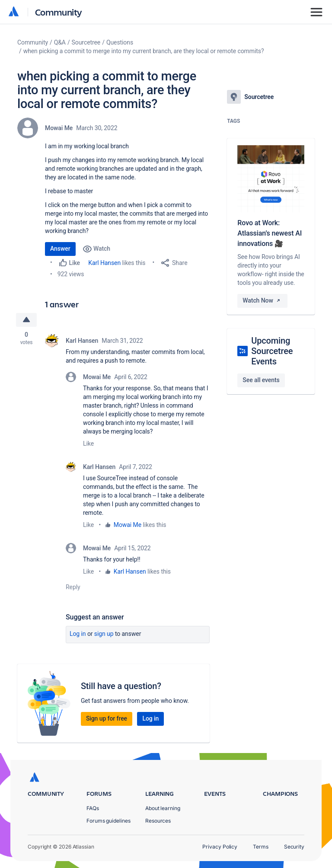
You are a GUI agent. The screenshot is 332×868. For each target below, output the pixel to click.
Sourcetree (86, 42)
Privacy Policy (220, 847)
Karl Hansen (104, 263)
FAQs (93, 808)
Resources (158, 821)
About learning (163, 808)
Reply (73, 587)
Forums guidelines (109, 821)
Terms (261, 847)
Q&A (60, 42)
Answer (60, 249)
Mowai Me (59, 128)
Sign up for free (107, 718)
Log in (78, 634)
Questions (120, 42)
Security (294, 847)
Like (88, 444)
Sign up (104, 634)
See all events (261, 380)
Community (59, 12)
